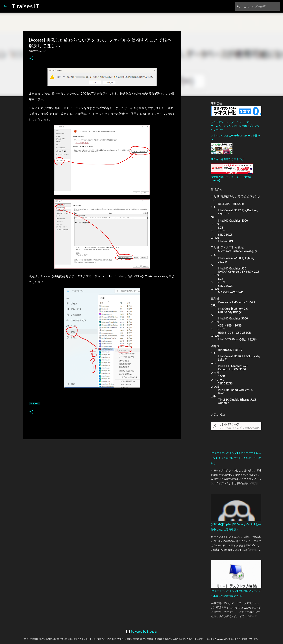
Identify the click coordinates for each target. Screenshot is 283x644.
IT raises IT (25, 6)
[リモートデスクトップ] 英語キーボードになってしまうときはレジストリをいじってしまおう (236, 458)
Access (34, 403)
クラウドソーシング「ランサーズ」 (231, 122)
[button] (31, 58)
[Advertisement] (102, 470)
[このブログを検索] (261, 6)
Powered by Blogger (141, 632)
